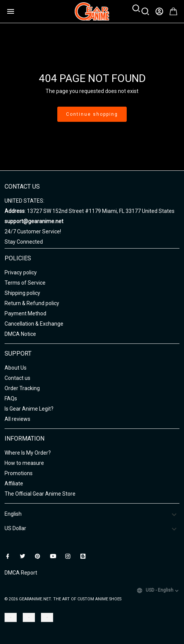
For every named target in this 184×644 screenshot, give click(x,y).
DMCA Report (21, 573)
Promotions (19, 473)
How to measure (24, 463)
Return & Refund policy (32, 303)
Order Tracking (22, 388)
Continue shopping (92, 114)
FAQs (11, 398)
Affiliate (14, 483)
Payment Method (25, 313)
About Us (16, 368)
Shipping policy (22, 293)
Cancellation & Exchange (34, 324)
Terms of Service (25, 283)
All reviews (17, 419)
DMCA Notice (20, 334)
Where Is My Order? (28, 453)
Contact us (17, 378)
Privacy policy (21, 272)
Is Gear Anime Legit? (29, 409)
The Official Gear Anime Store (40, 494)
